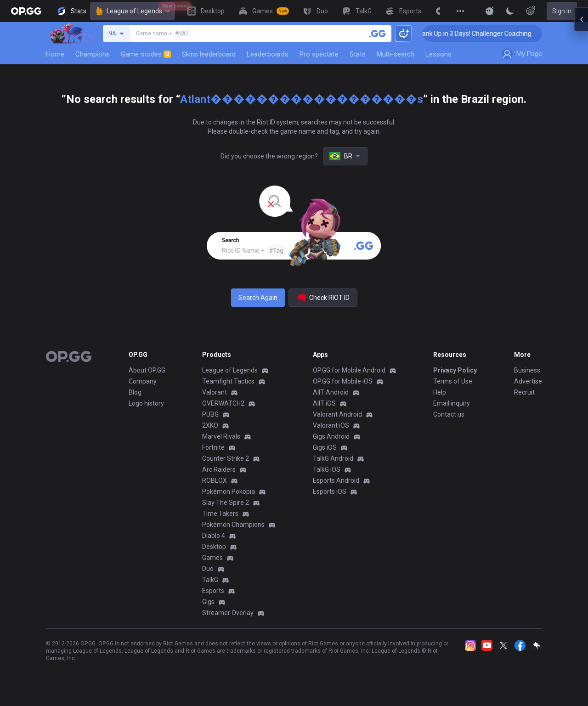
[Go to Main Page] (26, 11)
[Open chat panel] (581, 165)
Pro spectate (319, 54)
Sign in (562, 11)
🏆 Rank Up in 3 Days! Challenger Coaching (488, 34)
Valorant (215, 392)
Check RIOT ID (323, 298)
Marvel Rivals (221, 436)
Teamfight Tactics (228, 381)
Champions (93, 54)
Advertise (528, 381)
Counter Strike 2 (226, 458)
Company (143, 381)
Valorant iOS (331, 425)
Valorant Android (337, 414)
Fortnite (213, 447)
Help (440, 392)
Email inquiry (452, 403)
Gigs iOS (325, 447)
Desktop (214, 547)
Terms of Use (453, 381)
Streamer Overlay (228, 613)
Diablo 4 (214, 536)
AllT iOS (324, 403)
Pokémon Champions (233, 525)
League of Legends (133, 11)
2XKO (210, 425)
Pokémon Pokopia (229, 491)
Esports (213, 591)
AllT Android (331, 392)
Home (55, 54)
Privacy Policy (455, 370)
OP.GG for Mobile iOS (343, 381)
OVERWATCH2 (223, 403)
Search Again (258, 298)
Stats (358, 54)
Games (212, 558)
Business (527, 370)
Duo (208, 569)
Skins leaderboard (209, 54)
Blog (135, 392)
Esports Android (336, 480)
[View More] (460, 11)
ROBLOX (215, 480)
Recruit (524, 392)
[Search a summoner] (378, 34)
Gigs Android (331, 436)
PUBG (210, 414)
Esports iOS (330, 491)
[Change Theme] (510, 11)
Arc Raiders (219, 469)
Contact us (449, 414)
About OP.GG (147, 370)
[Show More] (490, 11)
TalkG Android (333, 458)
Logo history (146, 403)
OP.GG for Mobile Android (349, 370)
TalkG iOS (327, 469)
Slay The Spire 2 (226, 503)
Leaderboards (268, 54)
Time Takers (220, 514)
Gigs (208, 602)
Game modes (146, 54)
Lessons (438, 54)
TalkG (210, 580)
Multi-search (396, 54)
